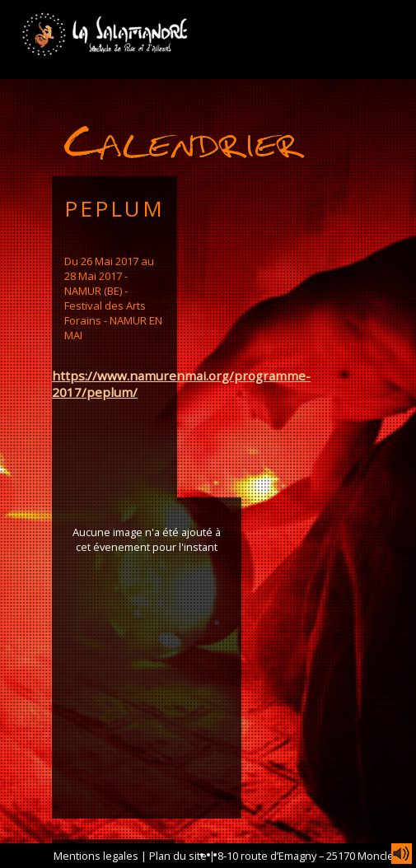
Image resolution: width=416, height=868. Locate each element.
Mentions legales (96, 856)
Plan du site (178, 856)
